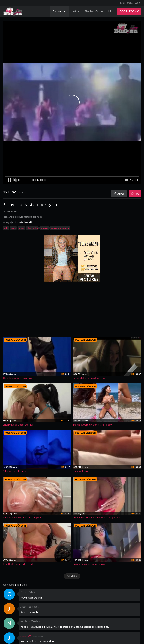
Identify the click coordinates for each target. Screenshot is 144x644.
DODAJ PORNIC (129, 11)
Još (75, 11)
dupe (13, 228)
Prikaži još (72, 576)
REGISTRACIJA (126, 3)
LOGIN (138, 3)
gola (6, 228)
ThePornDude (94, 11)
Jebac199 (26, 636)
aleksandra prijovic (60, 228)
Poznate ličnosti (23, 222)
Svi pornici (60, 11)
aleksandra (32, 228)
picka (21, 228)
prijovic (44, 228)
